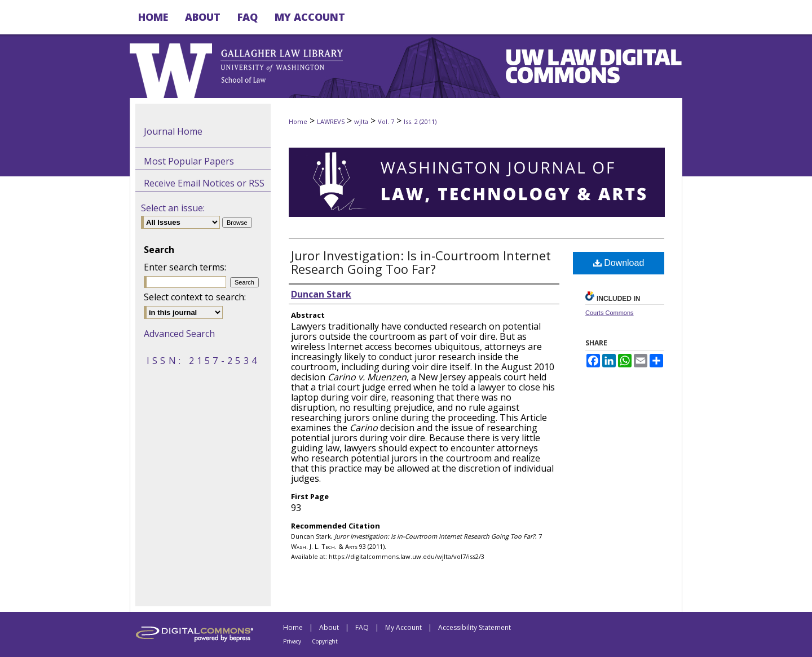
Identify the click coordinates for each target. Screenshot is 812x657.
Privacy (292, 641)
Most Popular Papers (189, 161)
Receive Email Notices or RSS (204, 183)
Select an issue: (173, 208)
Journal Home (173, 131)
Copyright (325, 641)
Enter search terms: (185, 267)
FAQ (362, 627)
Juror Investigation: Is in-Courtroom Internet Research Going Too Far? (421, 262)
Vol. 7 (386, 121)
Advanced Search (179, 334)
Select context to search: (195, 297)
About (329, 627)
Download (619, 263)
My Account (403, 627)
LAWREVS (331, 121)
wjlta (361, 121)
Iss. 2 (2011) (420, 121)
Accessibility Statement (475, 627)
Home (298, 121)
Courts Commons (610, 313)
